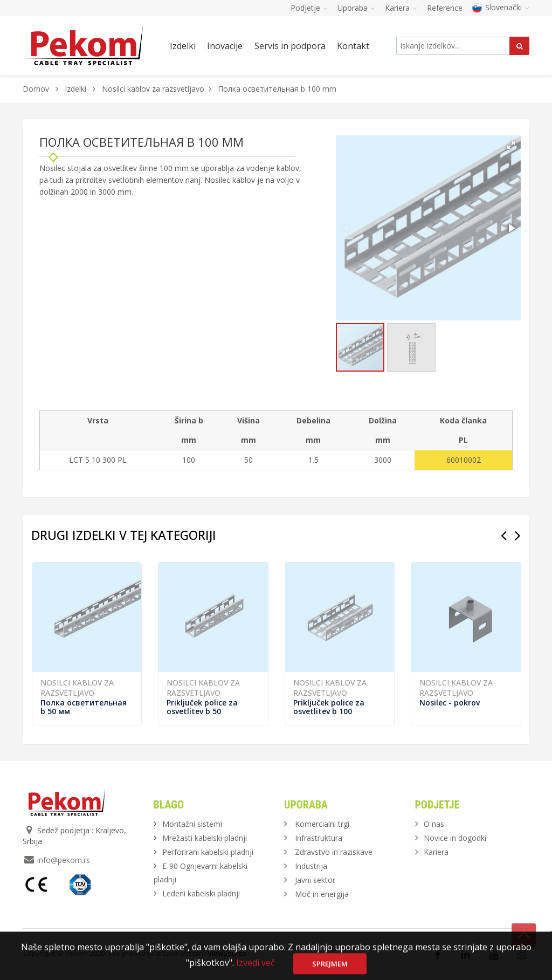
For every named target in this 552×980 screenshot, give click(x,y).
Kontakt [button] (353, 46)
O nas (434, 824)
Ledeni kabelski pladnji (201, 893)
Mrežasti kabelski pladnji (205, 838)
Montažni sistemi (192, 824)
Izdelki (77, 89)
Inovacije (225, 46)
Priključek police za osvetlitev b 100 (329, 707)
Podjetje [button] (309, 8)
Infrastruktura (319, 838)
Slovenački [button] (501, 7)
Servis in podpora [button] (290, 46)
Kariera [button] (401, 8)
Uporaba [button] (356, 8)
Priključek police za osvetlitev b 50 (202, 707)
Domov (36, 89)
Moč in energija (322, 894)
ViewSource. (228, 953)
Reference (445, 8)
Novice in (455, 838)
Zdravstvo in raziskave (334, 852)
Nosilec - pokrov (450, 703)
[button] (511, 145)
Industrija (311, 866)
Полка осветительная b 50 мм (84, 707)
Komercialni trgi (322, 824)
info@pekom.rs (64, 860)
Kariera (436, 852)
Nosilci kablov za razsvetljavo (153, 89)
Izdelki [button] (183, 46)
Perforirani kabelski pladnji (208, 852)
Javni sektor (315, 880)
